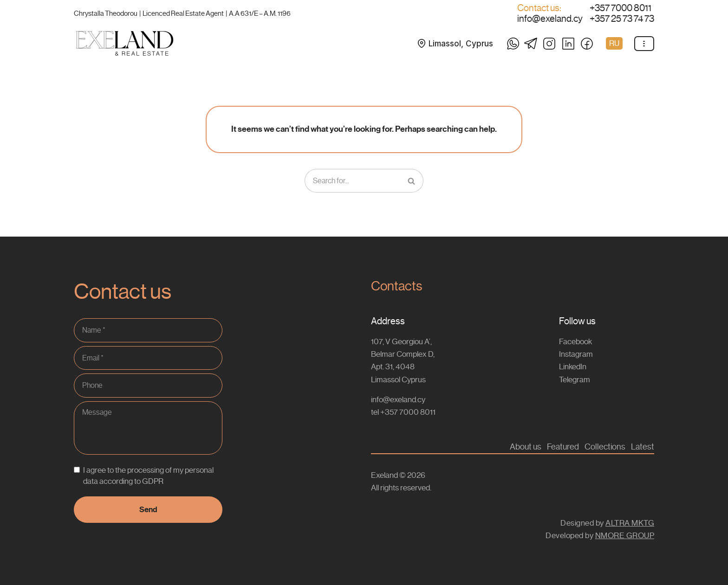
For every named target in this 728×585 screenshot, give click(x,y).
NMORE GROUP (625, 535)
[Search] (352, 181)
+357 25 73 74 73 (622, 19)
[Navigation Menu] (644, 44)
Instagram (576, 354)
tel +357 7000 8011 (403, 412)
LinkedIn (573, 366)
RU (614, 43)
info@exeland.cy (550, 19)
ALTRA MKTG (630, 523)
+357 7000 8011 (621, 8)
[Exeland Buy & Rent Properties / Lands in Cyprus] (125, 43)
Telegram (575, 379)
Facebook (575, 341)
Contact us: (539, 8)
